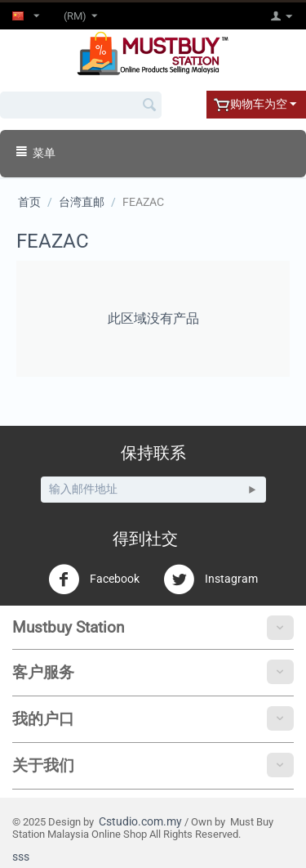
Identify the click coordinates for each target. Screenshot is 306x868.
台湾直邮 (82, 202)
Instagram (211, 579)
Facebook (94, 579)
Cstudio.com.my (140, 821)
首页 (29, 202)
